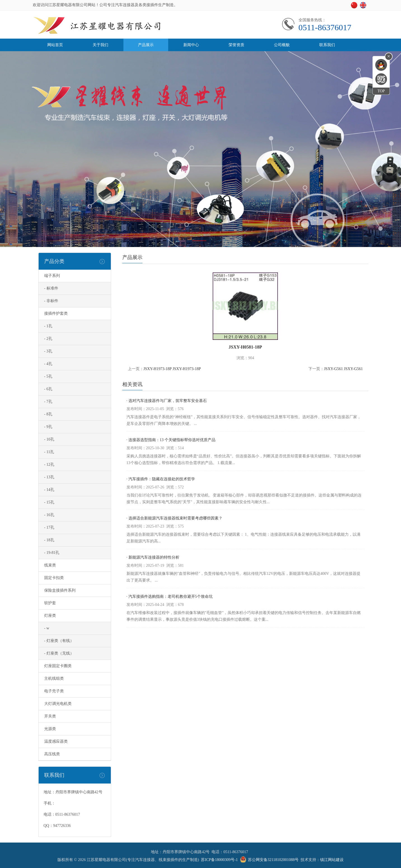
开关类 (50, 716)
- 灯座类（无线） (59, 653)
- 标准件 (51, 288)
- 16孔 (49, 515)
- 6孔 (48, 389)
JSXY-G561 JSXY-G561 (343, 369)
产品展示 (146, 45)
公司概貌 (282, 45)
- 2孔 (48, 339)
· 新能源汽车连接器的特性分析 (153, 557)
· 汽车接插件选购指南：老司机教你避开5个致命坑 (170, 597)
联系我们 (327, 45)
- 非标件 (51, 301)
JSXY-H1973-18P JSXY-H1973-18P (172, 369)
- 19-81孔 (52, 553)
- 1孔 (48, 326)
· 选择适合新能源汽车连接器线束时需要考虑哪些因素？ (174, 518)
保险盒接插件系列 (60, 590)
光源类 (50, 729)
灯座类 (50, 616)
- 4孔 (48, 364)
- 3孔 (48, 351)
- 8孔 (48, 414)
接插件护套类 (56, 313)
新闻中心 (191, 45)
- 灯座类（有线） (59, 641)
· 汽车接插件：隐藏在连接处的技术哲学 (161, 479)
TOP (381, 91)
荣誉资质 (236, 45)
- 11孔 (49, 452)
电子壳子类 (54, 691)
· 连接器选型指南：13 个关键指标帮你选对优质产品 (171, 440)
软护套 (50, 603)
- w (47, 628)
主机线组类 (54, 678)
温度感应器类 (56, 741)
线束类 (50, 565)
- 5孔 (48, 376)
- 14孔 (49, 490)
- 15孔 (49, 502)
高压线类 (52, 754)
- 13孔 (49, 477)
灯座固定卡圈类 (58, 666)
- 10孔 (49, 439)
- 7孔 (48, 402)
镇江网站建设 (332, 860)
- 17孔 (49, 527)
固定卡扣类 (54, 578)
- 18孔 (49, 540)
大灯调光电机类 (58, 704)
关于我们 (100, 45)
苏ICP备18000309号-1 (219, 860)
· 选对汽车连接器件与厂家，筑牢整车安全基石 (167, 401)
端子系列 (52, 276)
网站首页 (55, 45)
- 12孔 (49, 464)
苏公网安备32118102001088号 (273, 860)
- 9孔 (48, 427)
